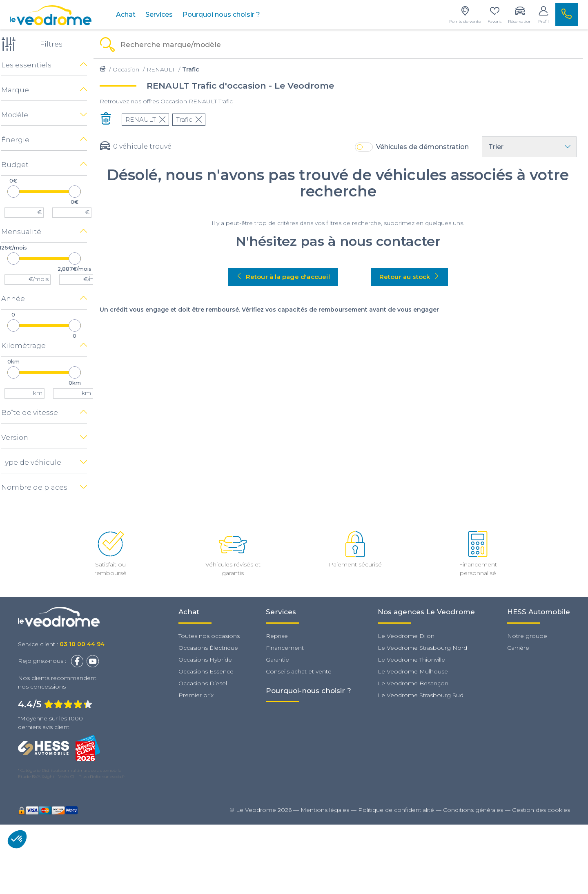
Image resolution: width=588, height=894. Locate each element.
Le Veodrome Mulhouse (413, 671)
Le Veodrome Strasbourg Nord (422, 647)
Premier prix (196, 695)
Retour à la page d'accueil (288, 277)
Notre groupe (527, 635)
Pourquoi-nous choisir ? (308, 690)
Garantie (277, 659)
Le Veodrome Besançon (413, 683)
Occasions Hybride (205, 659)
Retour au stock (414, 277)
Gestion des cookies (541, 809)
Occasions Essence (206, 671)
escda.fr (117, 776)
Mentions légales (325, 809)
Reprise (277, 635)
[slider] (18, 191)
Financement (285, 647)
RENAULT (150, 119)
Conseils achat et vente (299, 671)
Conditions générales (473, 809)
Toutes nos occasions (209, 635)
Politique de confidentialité (396, 809)
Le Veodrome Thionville (411, 659)
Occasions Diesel (203, 683)
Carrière (518, 647)
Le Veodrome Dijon (406, 635)
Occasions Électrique (208, 647)
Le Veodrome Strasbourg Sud (421, 695)
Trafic (194, 119)
